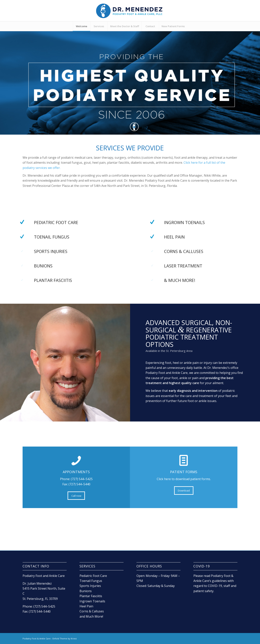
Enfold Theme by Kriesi (65, 639)
